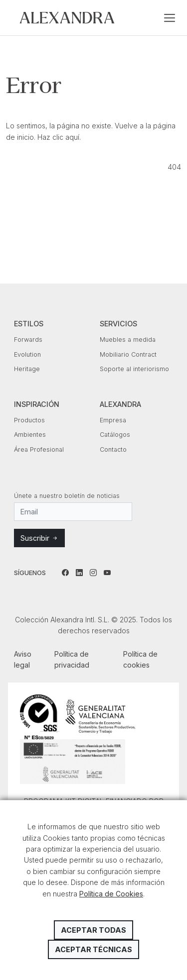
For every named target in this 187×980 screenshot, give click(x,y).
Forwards (28, 340)
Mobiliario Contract (128, 354)
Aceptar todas (93, 930)
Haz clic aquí (58, 137)
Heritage (27, 369)
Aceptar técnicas (93, 949)
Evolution (27, 354)
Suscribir (39, 538)
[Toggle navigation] (170, 18)
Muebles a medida (128, 340)
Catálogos (115, 435)
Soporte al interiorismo (134, 369)
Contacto (113, 449)
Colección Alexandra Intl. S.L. (67, 18)
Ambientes (30, 435)
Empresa (113, 420)
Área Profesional (39, 449)
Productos (29, 420)
